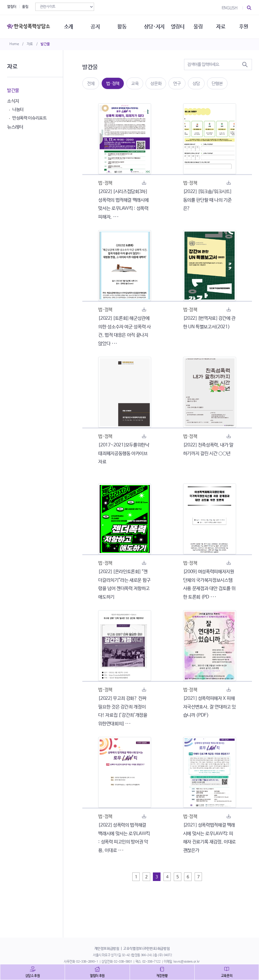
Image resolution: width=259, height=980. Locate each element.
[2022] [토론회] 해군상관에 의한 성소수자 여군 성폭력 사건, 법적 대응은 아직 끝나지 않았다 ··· (124, 331)
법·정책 (113, 84)
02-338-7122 (151, 962)
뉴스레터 (15, 127)
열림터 (12, 7)
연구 (177, 84)
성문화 (156, 84)
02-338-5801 (123, 962)
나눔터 (18, 109)
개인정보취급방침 (107, 949)
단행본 (217, 84)
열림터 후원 (97, 976)
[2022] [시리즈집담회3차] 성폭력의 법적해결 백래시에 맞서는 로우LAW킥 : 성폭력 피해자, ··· (123, 204)
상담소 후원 (33, 976)
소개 (69, 27)
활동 (122, 27)
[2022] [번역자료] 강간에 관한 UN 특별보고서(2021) (209, 323)
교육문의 (227, 976)
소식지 (13, 101)
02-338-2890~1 (87, 962)
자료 (30, 44)
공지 (95, 27)
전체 (91, 84)
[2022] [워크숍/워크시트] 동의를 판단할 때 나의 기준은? (207, 200)
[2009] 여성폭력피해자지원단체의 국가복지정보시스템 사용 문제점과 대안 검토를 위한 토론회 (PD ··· (209, 584)
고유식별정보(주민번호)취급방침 (146, 949)
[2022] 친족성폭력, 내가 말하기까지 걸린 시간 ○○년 (208, 449)
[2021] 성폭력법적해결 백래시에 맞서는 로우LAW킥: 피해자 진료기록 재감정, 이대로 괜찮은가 (209, 838)
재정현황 (162, 976)
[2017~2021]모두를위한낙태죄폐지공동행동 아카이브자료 (124, 454)
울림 (25, 7)
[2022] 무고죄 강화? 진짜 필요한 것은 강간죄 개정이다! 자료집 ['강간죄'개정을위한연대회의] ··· (123, 711)
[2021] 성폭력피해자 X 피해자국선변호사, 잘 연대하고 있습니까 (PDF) (209, 707)
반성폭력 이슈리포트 (30, 118)
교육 (135, 84)
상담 (196, 84)
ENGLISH (230, 8)
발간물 (45, 44)
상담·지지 (154, 27)
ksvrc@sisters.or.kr (187, 962)
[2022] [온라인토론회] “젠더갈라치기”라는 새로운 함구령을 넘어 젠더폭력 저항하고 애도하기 (124, 584)
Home (14, 44)
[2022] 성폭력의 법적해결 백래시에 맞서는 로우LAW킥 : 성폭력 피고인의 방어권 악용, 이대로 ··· (124, 838)
